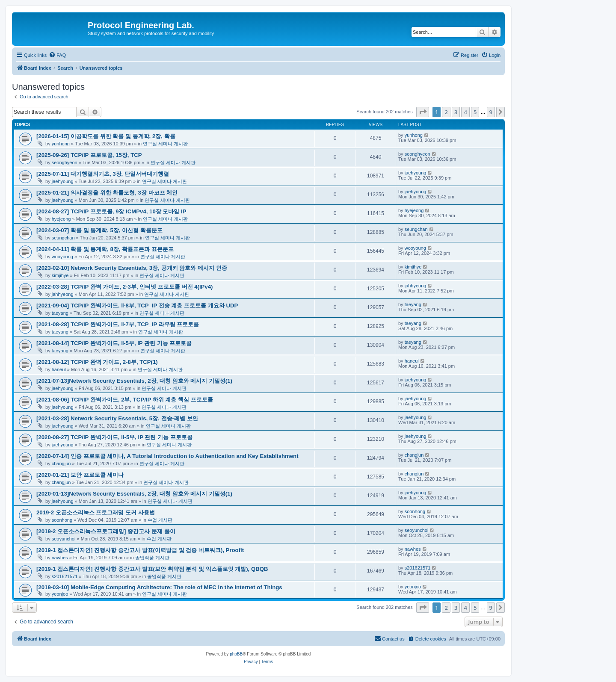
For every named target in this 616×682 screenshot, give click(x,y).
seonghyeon (65, 162)
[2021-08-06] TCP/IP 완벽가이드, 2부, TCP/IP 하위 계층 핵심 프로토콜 (125, 400)
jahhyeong (63, 294)
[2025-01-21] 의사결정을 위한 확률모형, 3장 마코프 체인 (107, 193)
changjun (61, 464)
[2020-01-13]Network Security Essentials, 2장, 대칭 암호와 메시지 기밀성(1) (134, 494)
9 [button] (491, 112)
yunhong (61, 144)
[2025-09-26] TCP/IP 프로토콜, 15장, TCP (89, 155)
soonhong (62, 520)
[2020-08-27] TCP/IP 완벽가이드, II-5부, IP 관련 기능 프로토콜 (114, 437)
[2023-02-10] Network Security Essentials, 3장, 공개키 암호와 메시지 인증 (132, 268)
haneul (59, 369)
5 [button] (475, 112)
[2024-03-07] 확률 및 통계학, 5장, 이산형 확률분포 (99, 230)
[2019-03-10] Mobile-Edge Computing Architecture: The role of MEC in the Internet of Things (159, 587)
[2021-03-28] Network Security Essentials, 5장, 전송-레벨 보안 (117, 418)
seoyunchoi (64, 539)
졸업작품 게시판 (152, 558)
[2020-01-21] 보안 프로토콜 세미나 (80, 475)
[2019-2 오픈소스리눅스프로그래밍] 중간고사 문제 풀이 (106, 531)
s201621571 (65, 576)
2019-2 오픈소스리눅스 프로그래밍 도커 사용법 (96, 512)
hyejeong (61, 219)
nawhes (60, 558)
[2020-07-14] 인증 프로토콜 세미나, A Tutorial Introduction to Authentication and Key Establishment (167, 456)
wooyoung (62, 257)
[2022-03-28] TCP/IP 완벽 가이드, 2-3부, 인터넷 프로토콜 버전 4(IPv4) (124, 287)
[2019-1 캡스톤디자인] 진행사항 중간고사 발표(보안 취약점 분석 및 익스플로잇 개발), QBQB (152, 569)
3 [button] (456, 112)
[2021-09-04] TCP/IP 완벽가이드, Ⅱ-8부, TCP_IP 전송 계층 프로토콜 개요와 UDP (137, 306)
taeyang (60, 313)
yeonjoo (60, 594)
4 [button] (465, 112)
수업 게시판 (160, 520)
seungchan (63, 238)
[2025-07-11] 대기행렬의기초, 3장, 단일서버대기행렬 (103, 174)
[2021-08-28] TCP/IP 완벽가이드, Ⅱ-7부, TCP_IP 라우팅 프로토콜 (118, 324)
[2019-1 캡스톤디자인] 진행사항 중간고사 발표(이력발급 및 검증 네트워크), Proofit (140, 550)
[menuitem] (57, 55)
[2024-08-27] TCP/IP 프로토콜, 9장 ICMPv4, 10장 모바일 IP (111, 211)
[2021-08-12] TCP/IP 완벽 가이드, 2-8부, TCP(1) (97, 362)
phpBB (236, 654)
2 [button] (446, 112)
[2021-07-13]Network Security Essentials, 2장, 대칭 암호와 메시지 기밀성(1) (134, 381)
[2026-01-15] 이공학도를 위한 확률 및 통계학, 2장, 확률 (106, 136)
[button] (423, 112)
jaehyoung (63, 181)
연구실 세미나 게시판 (165, 144)
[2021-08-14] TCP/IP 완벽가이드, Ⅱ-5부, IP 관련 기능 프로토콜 (114, 343)
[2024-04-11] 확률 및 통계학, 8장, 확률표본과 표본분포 (105, 249)
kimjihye (60, 275)
